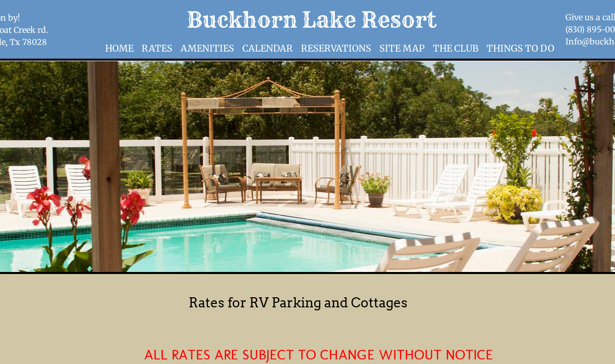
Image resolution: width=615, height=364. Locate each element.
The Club (456, 48)
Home (119, 48)
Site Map (402, 48)
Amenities (207, 48)
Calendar (268, 48)
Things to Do (520, 48)
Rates (157, 48)
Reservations (336, 48)
